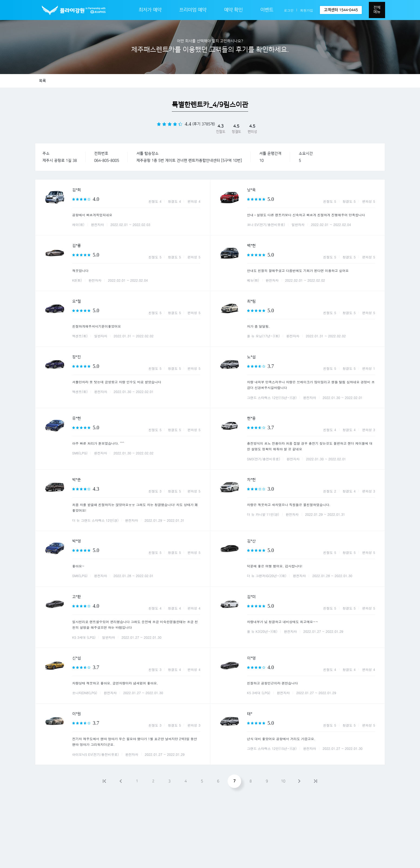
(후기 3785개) (204, 124)
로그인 (289, 10)
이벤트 (267, 10)
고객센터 (341, 10)
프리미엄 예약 (193, 10)
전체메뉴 (377, 10)
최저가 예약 (150, 10)
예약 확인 (233, 10)
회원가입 (307, 10)
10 (283, 781)
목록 (42, 81)
